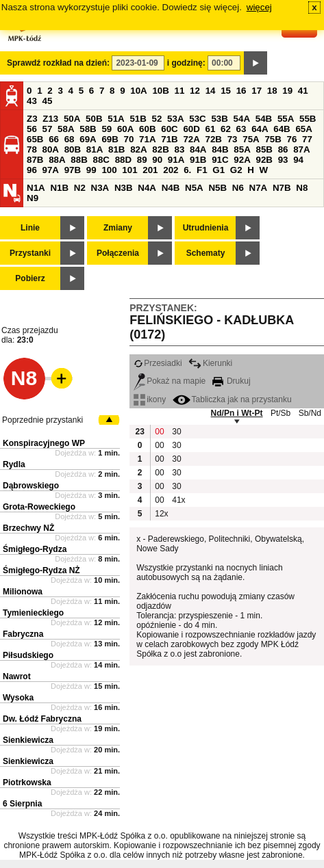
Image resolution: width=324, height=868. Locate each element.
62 (226, 129)
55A (286, 119)
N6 (238, 188)
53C (197, 119)
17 (257, 91)
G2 (236, 170)
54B (264, 119)
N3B (124, 188)
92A (242, 160)
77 (307, 139)
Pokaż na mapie (170, 381)
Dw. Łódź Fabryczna (42, 719)
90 (157, 160)
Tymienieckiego (33, 613)
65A (303, 129)
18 (272, 91)
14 (211, 91)
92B (264, 160)
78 (32, 149)
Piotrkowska (27, 782)
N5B (217, 188)
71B (169, 139)
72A (191, 139)
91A (176, 160)
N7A (259, 188)
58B (88, 129)
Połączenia (118, 253)
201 (150, 170)
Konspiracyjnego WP (44, 443)
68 (70, 139)
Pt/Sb (281, 413)
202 (171, 170)
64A (260, 129)
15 (226, 91)
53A (175, 119)
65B (35, 139)
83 (179, 149)
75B (273, 139)
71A (147, 139)
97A (51, 170)
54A (242, 119)
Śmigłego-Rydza (35, 549)
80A (51, 149)
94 (298, 160)
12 (195, 91)
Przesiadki (158, 363)
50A (72, 119)
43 (32, 101)
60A (125, 129)
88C (101, 160)
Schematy (206, 253)
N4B (171, 188)
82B (160, 149)
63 (241, 129)
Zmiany (118, 228)
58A (66, 129)
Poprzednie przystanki (42, 420)
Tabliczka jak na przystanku (232, 399)
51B (138, 119)
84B (220, 149)
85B (264, 149)
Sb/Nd (310, 413)
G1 (219, 170)
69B (110, 139)
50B (94, 119)
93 (283, 160)
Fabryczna (23, 634)
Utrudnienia (206, 228)
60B (147, 129)
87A (301, 149)
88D (123, 160)
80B (73, 149)
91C (220, 160)
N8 (302, 188)
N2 (80, 188)
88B (79, 160)
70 (129, 139)
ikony (150, 399)
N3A (100, 188)
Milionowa (23, 592)
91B (198, 160)
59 (107, 129)
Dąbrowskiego (31, 486)
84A (198, 149)
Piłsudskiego (28, 655)
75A (251, 139)
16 (241, 91)
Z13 (50, 119)
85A (242, 149)
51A (116, 119)
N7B (282, 188)
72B (214, 139)
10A (138, 91)
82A (138, 149)
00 (159, 432)
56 (32, 129)
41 (303, 91)
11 (180, 91)
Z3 (32, 119)
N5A (194, 188)
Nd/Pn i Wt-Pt (237, 413)
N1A (36, 188)
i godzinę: (186, 63)
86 (283, 149)
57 (48, 129)
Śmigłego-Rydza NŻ (41, 570)
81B (116, 149)
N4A (147, 188)
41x (178, 500)
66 (54, 139)
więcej (259, 7)
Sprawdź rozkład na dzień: (58, 63)
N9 (33, 198)
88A (57, 160)
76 (292, 139)
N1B (59, 188)
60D (191, 129)
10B (160, 91)
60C (169, 129)
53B (219, 119)
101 (129, 170)
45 (48, 101)
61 (211, 129)
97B (73, 170)
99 (91, 170)
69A (88, 139)
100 (109, 170)
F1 (202, 170)
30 (176, 432)
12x (161, 514)
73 (233, 139)
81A (95, 149)
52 (157, 119)
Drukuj (232, 381)
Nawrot (17, 676)
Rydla (14, 464)
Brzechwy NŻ (28, 528)
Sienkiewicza (28, 740)
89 (142, 160)
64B (282, 129)
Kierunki (210, 363)
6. (187, 170)
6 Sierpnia (22, 804)
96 (32, 170)
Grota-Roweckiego (39, 507)
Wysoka (18, 698)
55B (308, 119)
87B (35, 160)
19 (287, 91)
